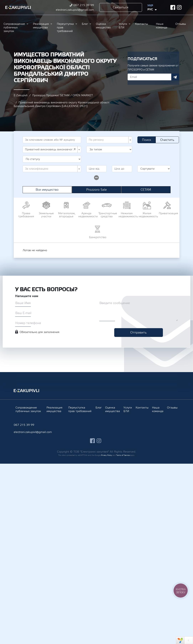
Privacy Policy (107, 455)
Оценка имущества (103, 26)
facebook (173, 7)
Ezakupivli (18, 7)
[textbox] (108, 140)
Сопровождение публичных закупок (14, 27)
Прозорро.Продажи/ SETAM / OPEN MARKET (63, 95)
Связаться (121, 7)
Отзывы (181, 24)
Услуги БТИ (123, 26)
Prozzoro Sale (96, 190)
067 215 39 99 (84, 5)
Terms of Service (123, 455)
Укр (150, 6)
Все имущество (47, 190)
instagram (179, 7)
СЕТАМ (146, 190)
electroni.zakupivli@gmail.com (75, 10)
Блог (85, 24)
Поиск (147, 140)
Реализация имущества (41, 26)
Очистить (167, 140)
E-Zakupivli (21, 95)
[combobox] (109, 140)
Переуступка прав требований (65, 27)
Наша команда (162, 26)
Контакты (141, 24)
